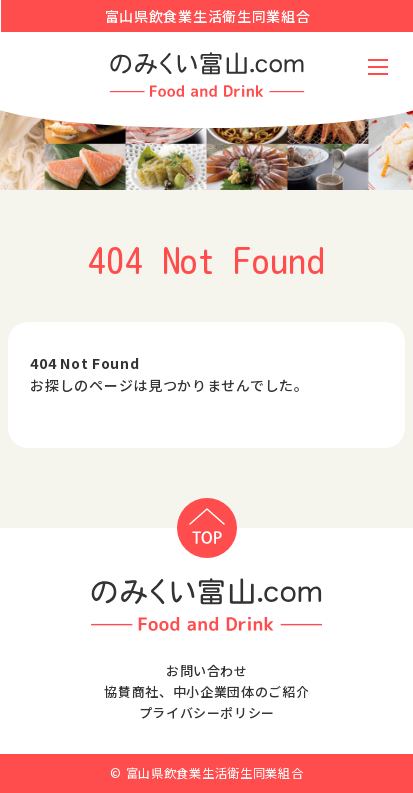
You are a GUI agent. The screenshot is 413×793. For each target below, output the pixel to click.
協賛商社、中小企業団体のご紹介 (206, 691)
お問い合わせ (207, 670)
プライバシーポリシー (207, 712)
